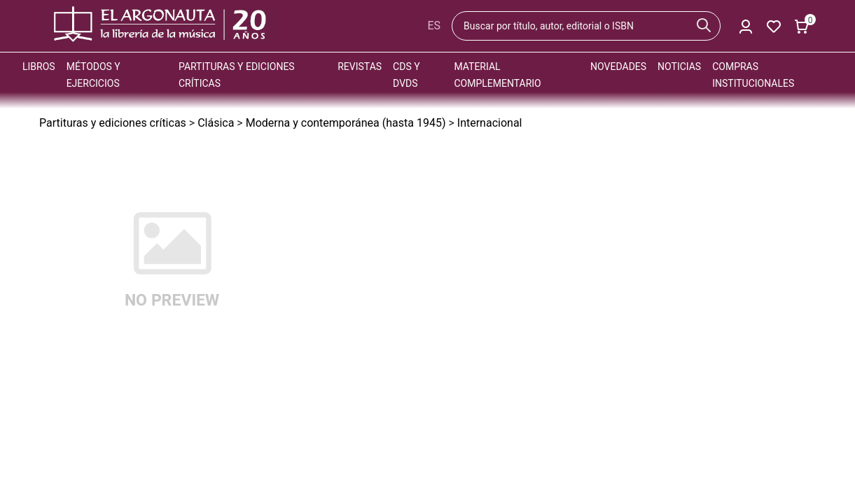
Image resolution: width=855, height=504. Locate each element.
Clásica (216, 123)
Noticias (679, 66)
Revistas (360, 66)
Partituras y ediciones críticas (113, 123)
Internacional (490, 123)
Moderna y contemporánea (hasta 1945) (346, 123)
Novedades (618, 66)
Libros (39, 66)
